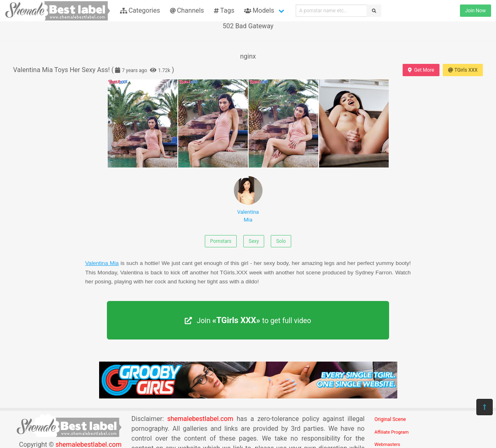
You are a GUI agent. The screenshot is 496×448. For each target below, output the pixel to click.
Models (259, 10)
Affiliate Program (392, 432)
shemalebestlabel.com (200, 419)
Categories (140, 10)
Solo (281, 241)
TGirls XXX (463, 70)
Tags (224, 10)
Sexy (254, 241)
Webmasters (387, 445)
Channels (187, 10)
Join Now (476, 11)
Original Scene (390, 419)
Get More (421, 70)
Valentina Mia (248, 199)
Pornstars (221, 241)
